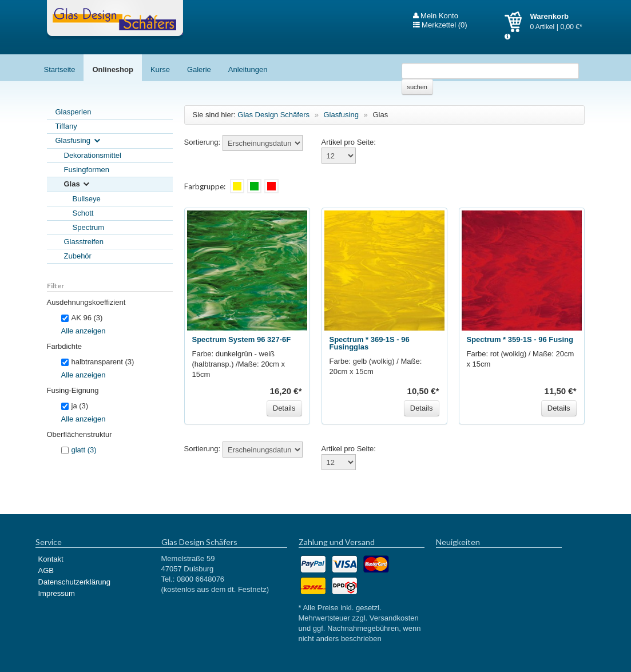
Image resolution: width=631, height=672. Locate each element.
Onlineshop (113, 69)
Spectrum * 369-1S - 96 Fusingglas (370, 343)
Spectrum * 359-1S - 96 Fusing (520, 339)
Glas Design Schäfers (115, 20)
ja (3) (75, 406)
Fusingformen (87, 170)
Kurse (160, 69)
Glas (78, 184)
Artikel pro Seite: (349, 142)
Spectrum (89, 227)
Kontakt (51, 559)
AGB (46, 570)
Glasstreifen (84, 242)
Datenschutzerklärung (74, 582)
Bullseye (87, 199)
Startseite (60, 69)
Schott (83, 213)
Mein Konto (436, 16)
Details (284, 408)
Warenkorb (517, 22)
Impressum (57, 593)
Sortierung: (203, 142)
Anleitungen (248, 69)
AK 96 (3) (82, 318)
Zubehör (78, 256)
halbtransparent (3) (98, 362)
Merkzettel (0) (440, 25)
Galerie (199, 69)
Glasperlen (74, 112)
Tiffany (66, 126)
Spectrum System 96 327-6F (242, 339)
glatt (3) (84, 450)
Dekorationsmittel (93, 155)
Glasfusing (79, 141)
